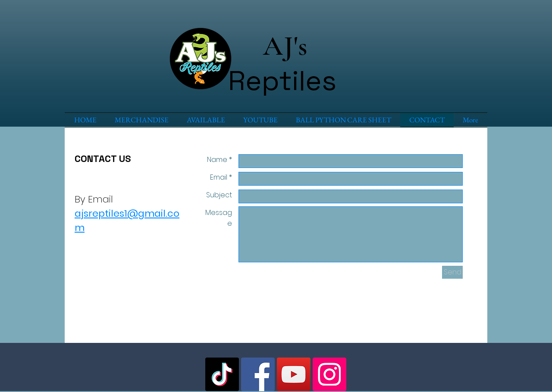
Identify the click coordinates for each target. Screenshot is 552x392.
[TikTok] (222, 374)
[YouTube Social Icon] (294, 374)
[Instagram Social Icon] (329, 374)
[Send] (452, 272)
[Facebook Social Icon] (258, 374)
